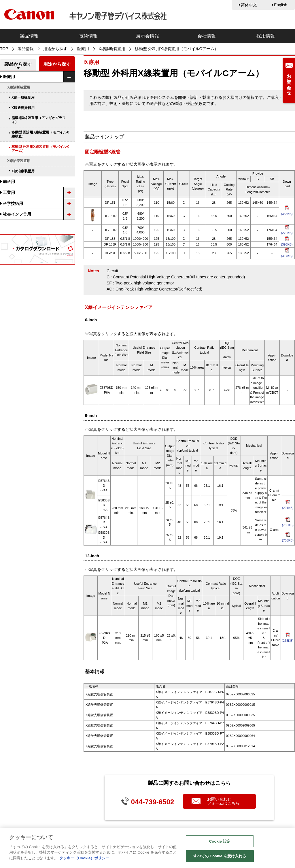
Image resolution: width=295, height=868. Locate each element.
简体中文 (249, 5)
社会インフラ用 (17, 214)
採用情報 (266, 36)
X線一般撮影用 (23, 97)
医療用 (83, 49)
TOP (4, 49)
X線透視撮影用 (23, 108)
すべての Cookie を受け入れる (220, 858)
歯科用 (9, 182)
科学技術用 (13, 203)
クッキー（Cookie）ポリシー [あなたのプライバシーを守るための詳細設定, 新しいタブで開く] (84, 859)
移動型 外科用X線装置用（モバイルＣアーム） (41, 149)
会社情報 (207, 36)
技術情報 (88, 36)
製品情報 (29, 36)
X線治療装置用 (23, 171)
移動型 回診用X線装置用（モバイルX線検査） (40, 134)
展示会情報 (147, 36)
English (281, 5)
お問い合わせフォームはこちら (223, 801)
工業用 (9, 193)
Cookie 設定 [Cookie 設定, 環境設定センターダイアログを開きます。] (220, 843)
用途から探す (55, 49)
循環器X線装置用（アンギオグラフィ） (39, 120)
